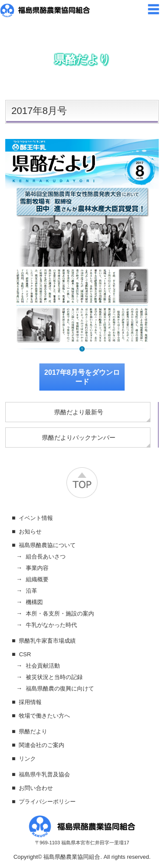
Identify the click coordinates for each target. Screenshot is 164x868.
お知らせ (30, 532)
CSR (25, 654)
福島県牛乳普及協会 (44, 774)
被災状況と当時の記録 (54, 677)
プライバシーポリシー (47, 802)
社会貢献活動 (43, 666)
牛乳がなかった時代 (51, 625)
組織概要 (37, 579)
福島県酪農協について (47, 545)
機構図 (34, 602)
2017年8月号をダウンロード (82, 377)
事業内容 (37, 568)
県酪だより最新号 (79, 412)
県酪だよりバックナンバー (79, 438)
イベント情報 (36, 518)
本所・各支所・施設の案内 (60, 614)
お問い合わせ (36, 788)
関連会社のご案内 (42, 745)
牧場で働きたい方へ (44, 716)
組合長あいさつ (46, 557)
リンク (27, 759)
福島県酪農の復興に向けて (60, 688)
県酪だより (33, 731)
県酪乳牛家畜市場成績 (47, 641)
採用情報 (30, 702)
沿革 (31, 591)
